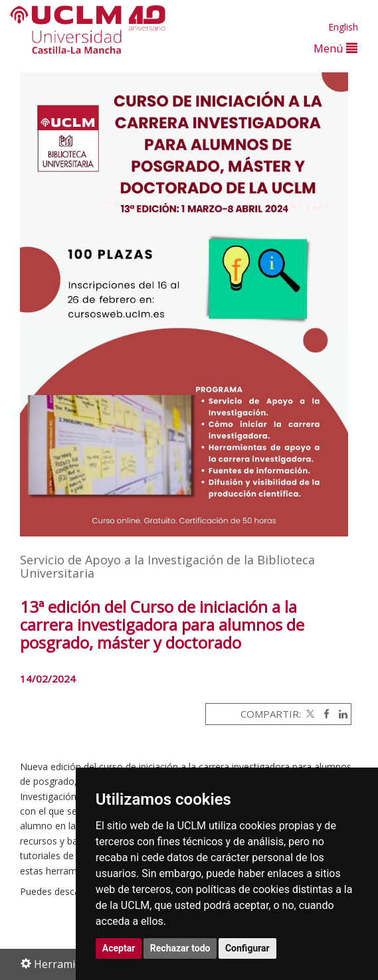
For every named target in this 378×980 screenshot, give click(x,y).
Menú (335, 48)
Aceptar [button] (119, 948)
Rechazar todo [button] (180, 948)
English (343, 27)
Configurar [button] (247, 948)
